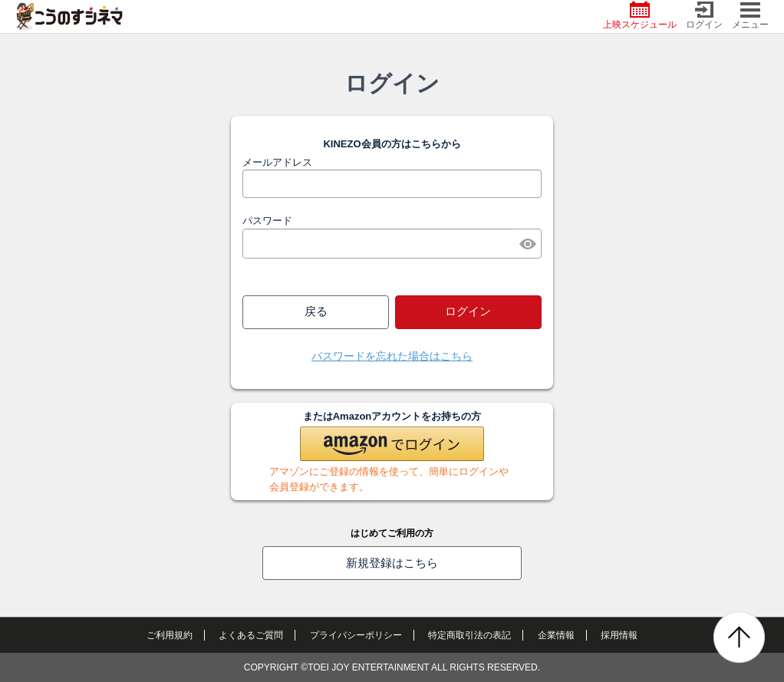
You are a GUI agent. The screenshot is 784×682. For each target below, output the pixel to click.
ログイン (704, 16)
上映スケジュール (640, 16)
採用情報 (619, 635)
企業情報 (556, 635)
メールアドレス (277, 162)
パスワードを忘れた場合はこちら (392, 356)
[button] (392, 444)
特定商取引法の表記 (469, 635)
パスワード (267, 221)
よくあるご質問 (251, 635)
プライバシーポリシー (356, 635)
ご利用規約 (170, 635)
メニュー (750, 16)
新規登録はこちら (392, 563)
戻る (316, 311)
